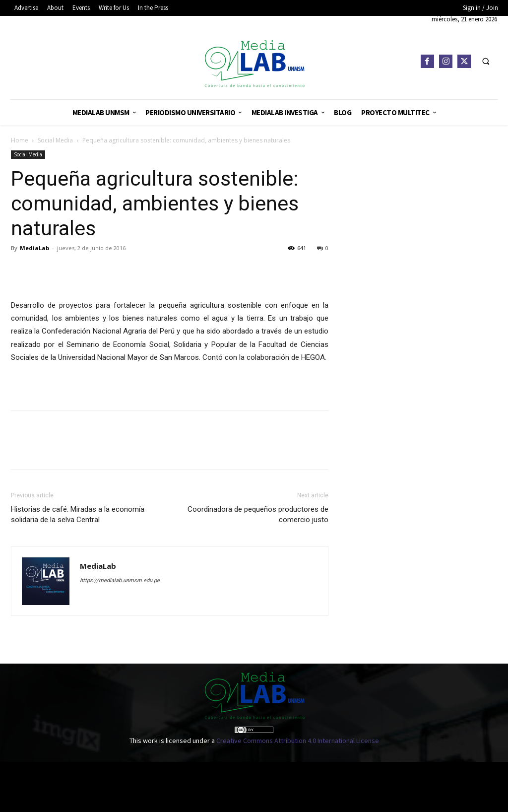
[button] (486, 62)
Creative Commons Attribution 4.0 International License (298, 741)
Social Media (55, 140)
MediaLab (34, 248)
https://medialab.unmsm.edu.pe (120, 580)
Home (20, 140)
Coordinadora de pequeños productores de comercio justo (258, 514)
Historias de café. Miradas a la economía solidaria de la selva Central (78, 514)
